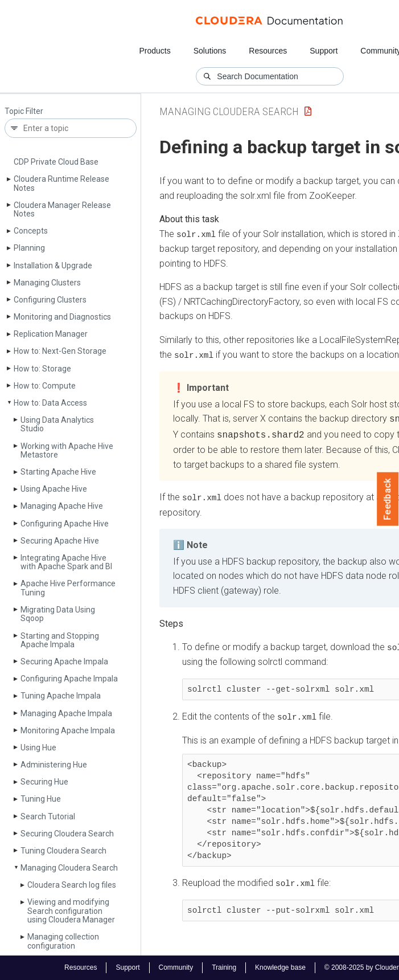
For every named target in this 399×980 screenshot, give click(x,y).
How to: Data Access (50, 403)
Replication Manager (51, 334)
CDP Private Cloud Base (56, 162)
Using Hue (38, 748)
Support (324, 51)
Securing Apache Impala (64, 661)
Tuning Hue (41, 799)
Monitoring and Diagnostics (62, 317)
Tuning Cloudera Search (63, 851)
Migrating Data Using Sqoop (58, 614)
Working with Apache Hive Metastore (67, 450)
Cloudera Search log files (72, 885)
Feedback (388, 499)
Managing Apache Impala (66, 713)
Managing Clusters (47, 283)
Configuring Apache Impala (69, 679)
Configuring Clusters (50, 300)
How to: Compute (45, 386)
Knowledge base (280, 967)
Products (155, 51)
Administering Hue (54, 765)
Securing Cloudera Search (67, 834)
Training (224, 967)
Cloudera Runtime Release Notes (61, 183)
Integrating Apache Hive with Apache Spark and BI (66, 562)
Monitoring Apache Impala (68, 730)
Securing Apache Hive (60, 541)
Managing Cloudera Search (69, 868)
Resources (268, 51)
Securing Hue (44, 782)
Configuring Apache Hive (65, 524)
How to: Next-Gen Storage (60, 351)
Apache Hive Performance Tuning (68, 588)
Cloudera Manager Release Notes (62, 209)
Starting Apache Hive (58, 472)
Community (176, 967)
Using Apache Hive (54, 489)
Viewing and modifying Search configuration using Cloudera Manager (71, 911)
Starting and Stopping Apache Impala (60, 640)
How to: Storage (42, 369)
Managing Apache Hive (62, 506)
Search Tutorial (48, 816)
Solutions (210, 51)
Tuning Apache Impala (61, 696)
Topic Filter (24, 111)
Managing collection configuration (63, 941)
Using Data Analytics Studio (57, 424)
